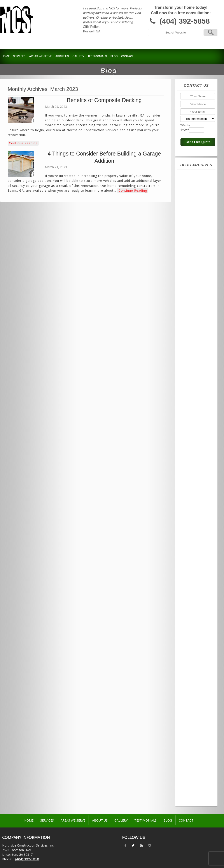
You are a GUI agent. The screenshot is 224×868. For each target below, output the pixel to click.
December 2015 (195, 758)
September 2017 (195, 653)
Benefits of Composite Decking (104, 100)
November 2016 (195, 700)
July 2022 (189, 411)
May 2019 (190, 595)
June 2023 (190, 353)
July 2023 (189, 348)
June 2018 (190, 647)
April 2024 (190, 301)
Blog (114, 56)
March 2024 (191, 306)
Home (6, 56)
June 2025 (190, 227)
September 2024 (195, 274)
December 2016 (195, 695)
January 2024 (192, 316)
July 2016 (189, 721)
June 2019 (190, 590)
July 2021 (189, 474)
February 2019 (194, 611)
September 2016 (195, 711)
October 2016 (193, 705)
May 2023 (190, 358)
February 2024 (194, 311)
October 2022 (193, 395)
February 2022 (194, 437)
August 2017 (192, 658)
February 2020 (194, 563)
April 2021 (190, 490)
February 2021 (194, 500)
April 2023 (190, 364)
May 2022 (190, 421)
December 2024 (195, 258)
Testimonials (97, 56)
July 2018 (189, 642)
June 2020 (190, 542)
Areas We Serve (40, 56)
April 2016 (190, 737)
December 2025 (195, 195)
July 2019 (189, 584)
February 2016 (194, 747)
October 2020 (193, 521)
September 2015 (195, 774)
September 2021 (195, 463)
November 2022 (195, 390)
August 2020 (192, 532)
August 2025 (192, 216)
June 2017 (190, 668)
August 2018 (192, 637)
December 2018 (195, 616)
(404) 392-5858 (185, 21)
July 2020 (189, 537)
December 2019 (195, 569)
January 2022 (192, 442)
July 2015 (189, 784)
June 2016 (190, 726)
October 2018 (193, 626)
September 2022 (195, 400)
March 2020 (191, 558)
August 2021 (192, 469)
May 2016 (190, 732)
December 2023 (195, 322)
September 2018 (195, 632)
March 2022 (191, 432)
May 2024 (190, 295)
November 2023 (195, 327)
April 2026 (190, 174)
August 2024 (192, 279)
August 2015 (192, 779)
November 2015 (195, 763)
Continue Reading (23, 143)
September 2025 (195, 211)
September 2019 (195, 579)
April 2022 (190, 427)
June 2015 (190, 789)
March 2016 (191, 742)
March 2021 (191, 495)
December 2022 (195, 385)
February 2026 (194, 185)
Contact (127, 56)
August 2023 (192, 343)
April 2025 (190, 237)
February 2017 (194, 689)
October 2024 (193, 269)
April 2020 (190, 553)
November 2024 (195, 264)
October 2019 (193, 574)
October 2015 (193, 768)
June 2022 (190, 416)
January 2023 (192, 379)
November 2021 (195, 453)
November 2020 (195, 516)
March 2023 (191, 369)
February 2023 (194, 374)
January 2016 (192, 753)
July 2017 (189, 663)
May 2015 (190, 795)
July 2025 (189, 222)
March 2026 (191, 180)
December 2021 (195, 448)
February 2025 (194, 248)
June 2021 (190, 479)
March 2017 (191, 684)
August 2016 (192, 716)
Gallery (78, 56)
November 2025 (195, 201)
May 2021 (190, 484)
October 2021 (193, 458)
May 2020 (190, 548)
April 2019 (190, 600)
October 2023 (193, 332)
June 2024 (190, 290)
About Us (62, 56)
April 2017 (190, 679)
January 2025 (192, 253)
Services (19, 56)
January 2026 (192, 190)
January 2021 (192, 506)
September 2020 (195, 527)
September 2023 (195, 337)
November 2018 (195, 621)
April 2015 (190, 800)
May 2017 (190, 674)
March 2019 (191, 605)
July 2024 (189, 285)
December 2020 (195, 511)
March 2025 (191, 243)
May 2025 (190, 232)
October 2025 (193, 206)
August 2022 (192, 406)
